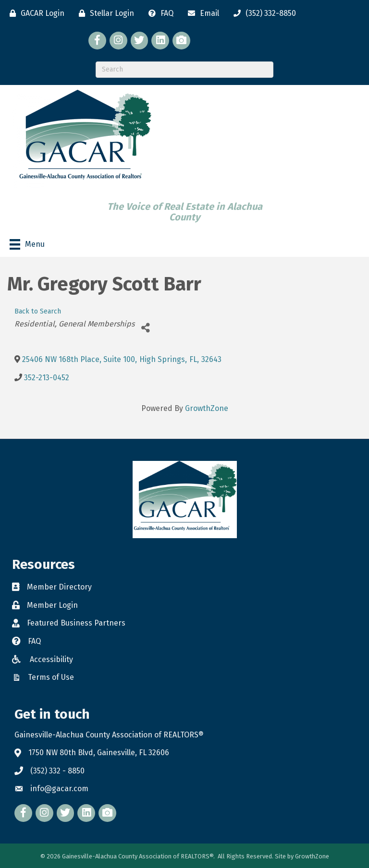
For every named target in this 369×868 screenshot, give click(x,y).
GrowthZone (207, 408)
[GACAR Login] (35, 13)
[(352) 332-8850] (262, 13)
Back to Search (38, 311)
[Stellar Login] (104, 13)
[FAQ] (159, 13)
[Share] (145, 328)
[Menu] (27, 244)
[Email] (201, 13)
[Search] (184, 70)
